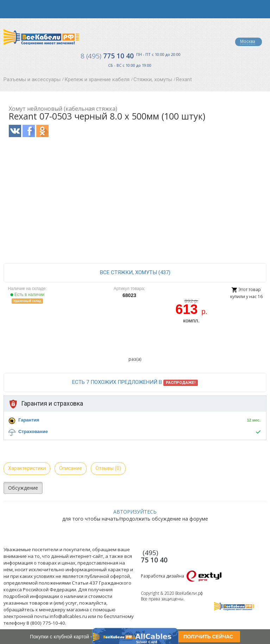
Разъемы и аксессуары (32, 79)
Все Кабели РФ (41, 37)
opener (9, 9)
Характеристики (27, 468)
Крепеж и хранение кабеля (97, 79)
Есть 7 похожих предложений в (135, 382)
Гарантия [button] (29, 420)
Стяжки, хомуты (153, 79)
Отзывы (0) (108, 468)
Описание (71, 468)
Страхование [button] (33, 432)
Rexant (184, 79)
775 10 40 (107, 56)
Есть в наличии (27, 295)
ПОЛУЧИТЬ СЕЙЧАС (208, 637)
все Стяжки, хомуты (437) (135, 272)
